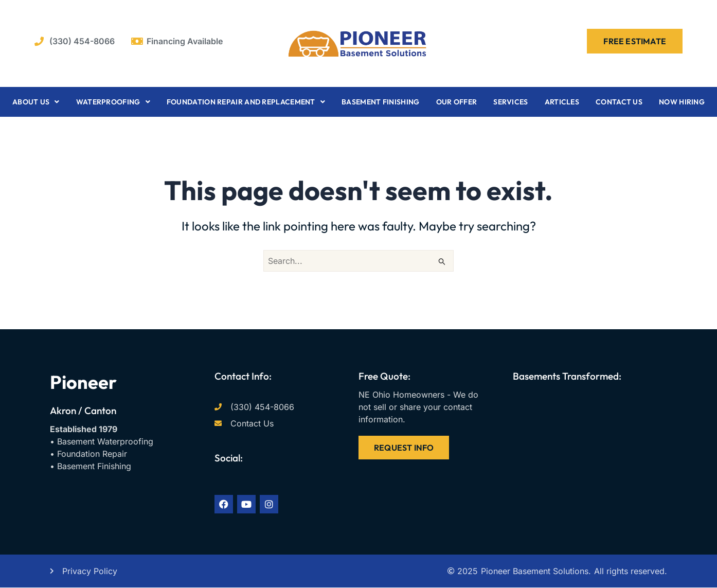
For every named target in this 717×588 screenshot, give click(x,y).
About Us (36, 102)
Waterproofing (113, 102)
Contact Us (619, 102)
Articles (562, 102)
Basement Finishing (380, 102)
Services (510, 102)
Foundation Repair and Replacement (246, 102)
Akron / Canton (83, 411)
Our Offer (457, 102)
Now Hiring (682, 102)
